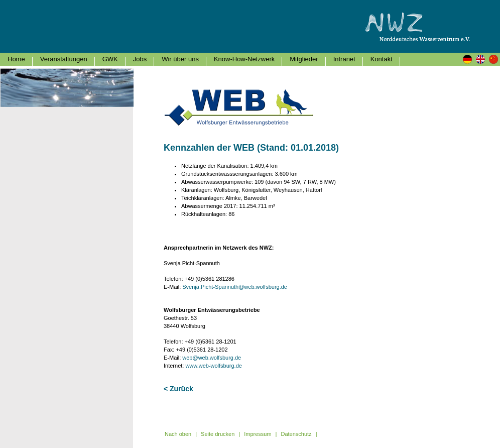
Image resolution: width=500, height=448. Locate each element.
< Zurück (178, 389)
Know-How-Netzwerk (244, 59)
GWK (110, 59)
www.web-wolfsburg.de (214, 366)
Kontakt (382, 59)
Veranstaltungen (64, 59)
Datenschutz (296, 434)
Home (16, 59)
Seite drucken (218, 434)
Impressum (258, 434)
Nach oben (178, 434)
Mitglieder (304, 59)
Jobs (140, 59)
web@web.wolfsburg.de (212, 358)
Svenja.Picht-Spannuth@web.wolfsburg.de (235, 287)
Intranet (344, 59)
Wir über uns (180, 59)
